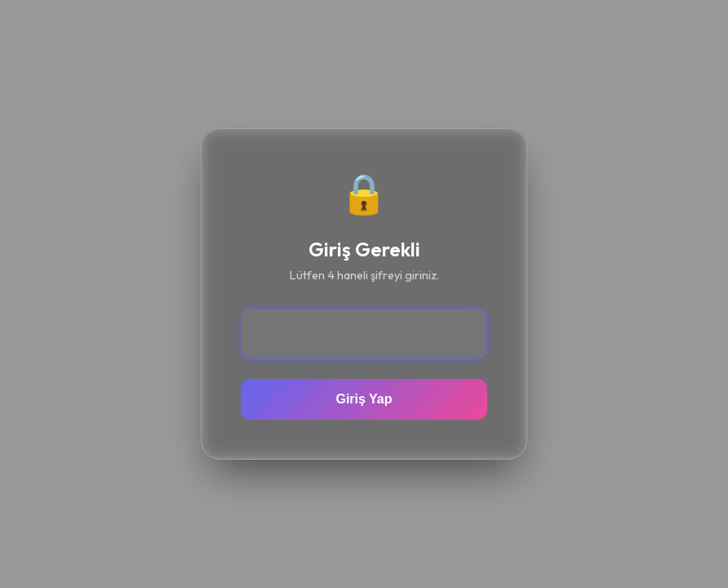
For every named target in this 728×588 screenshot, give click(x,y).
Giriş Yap (364, 399)
